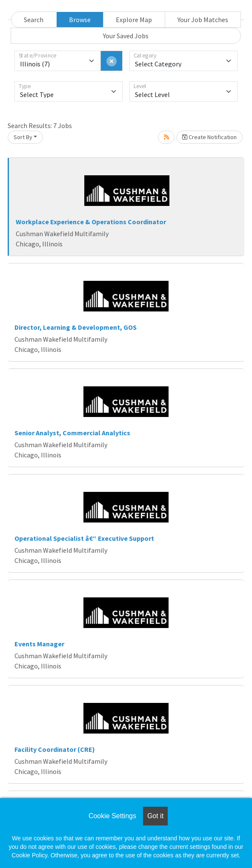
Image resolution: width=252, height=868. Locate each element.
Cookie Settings (112, 816)
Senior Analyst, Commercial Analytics (72, 433)
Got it (155, 816)
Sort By (23, 137)
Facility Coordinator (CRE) (55, 749)
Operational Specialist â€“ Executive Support (84, 538)
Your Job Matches (203, 20)
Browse (80, 20)
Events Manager (39, 644)
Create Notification (209, 137)
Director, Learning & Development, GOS (76, 327)
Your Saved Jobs (126, 36)
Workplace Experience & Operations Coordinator (91, 222)
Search (34, 20)
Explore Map (134, 20)
